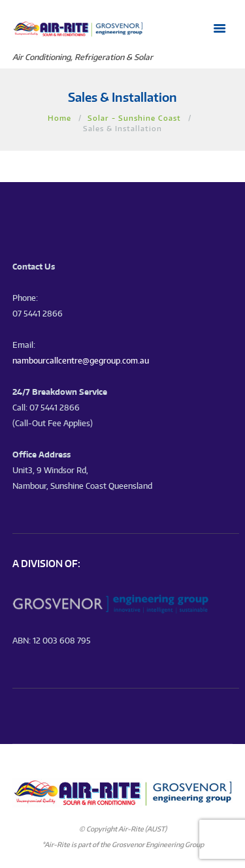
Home (59, 118)
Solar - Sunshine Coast (134, 118)
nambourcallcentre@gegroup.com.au (81, 361)
